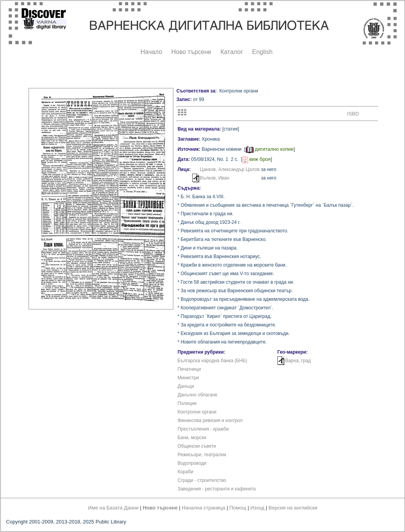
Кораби (185, 472)
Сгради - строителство (202, 480)
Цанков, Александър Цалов (230, 169)
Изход (257, 508)
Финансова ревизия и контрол (210, 420)
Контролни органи (197, 412)
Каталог (232, 52)
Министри (188, 378)
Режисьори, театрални (202, 455)
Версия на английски (293, 508)
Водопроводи (192, 463)
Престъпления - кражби (203, 429)
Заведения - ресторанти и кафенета (216, 489)
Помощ (238, 508)
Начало (151, 52)
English (262, 52)
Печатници (189, 369)
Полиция (187, 403)
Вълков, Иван (215, 178)
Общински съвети (197, 446)
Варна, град (298, 361)
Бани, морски (192, 438)
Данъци (186, 386)
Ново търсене (191, 52)
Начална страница (203, 508)
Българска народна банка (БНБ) (212, 361)
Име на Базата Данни (113, 508)
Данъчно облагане (197, 395)
